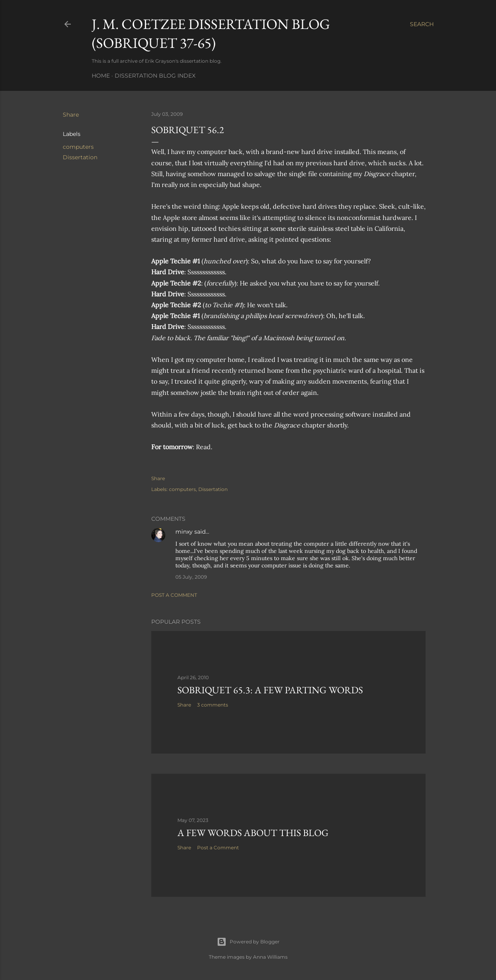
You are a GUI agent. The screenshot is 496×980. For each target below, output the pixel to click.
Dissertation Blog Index (155, 76)
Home (101, 76)
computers (78, 147)
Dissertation (80, 157)
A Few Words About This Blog (253, 833)
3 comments (213, 705)
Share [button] (71, 115)
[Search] (422, 24)
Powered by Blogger (248, 942)
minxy (184, 532)
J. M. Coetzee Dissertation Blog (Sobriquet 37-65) (211, 33)
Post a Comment (174, 595)
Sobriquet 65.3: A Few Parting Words (270, 690)
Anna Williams (270, 957)
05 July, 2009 (191, 577)
